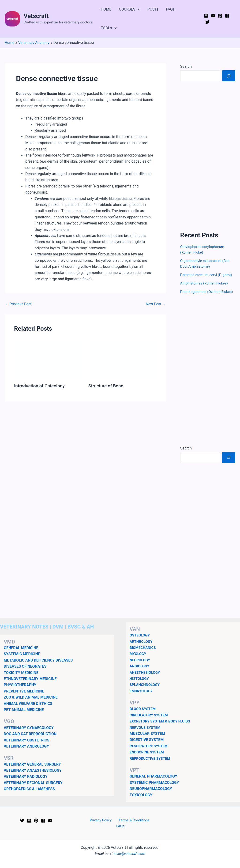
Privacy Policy (96, 826)
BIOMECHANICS (143, 653)
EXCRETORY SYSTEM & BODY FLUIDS (161, 727)
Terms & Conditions (127, 826)
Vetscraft (36, 16)
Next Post (155, 304)
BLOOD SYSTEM (143, 714)
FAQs (170, 9)
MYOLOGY (138, 659)
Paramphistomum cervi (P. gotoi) (208, 275)
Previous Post (19, 304)
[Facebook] (227, 16)
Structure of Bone (107, 386)
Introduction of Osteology (41, 386)
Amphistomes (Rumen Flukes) (205, 283)
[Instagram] (206, 16)
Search (186, 66)
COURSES (129, 9)
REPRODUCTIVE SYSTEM (151, 764)
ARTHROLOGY (142, 647)
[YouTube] (213, 16)
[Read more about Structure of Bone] (123, 360)
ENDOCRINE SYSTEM (148, 758)
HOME (106, 9)
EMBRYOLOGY (142, 696)
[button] (138, 9)
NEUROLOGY (140, 665)
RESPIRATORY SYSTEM (150, 752)
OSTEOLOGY (140, 641)
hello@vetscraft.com (129, 854)
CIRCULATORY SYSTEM (150, 721)
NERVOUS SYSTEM (146, 733)
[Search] (229, 76)
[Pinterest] (220, 16)
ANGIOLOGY (140, 672)
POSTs (153, 9)
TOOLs (109, 28)
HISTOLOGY (140, 684)
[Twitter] (207, 22)
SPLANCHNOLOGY (145, 690)
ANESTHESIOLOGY (146, 678)
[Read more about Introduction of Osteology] (48, 360)
